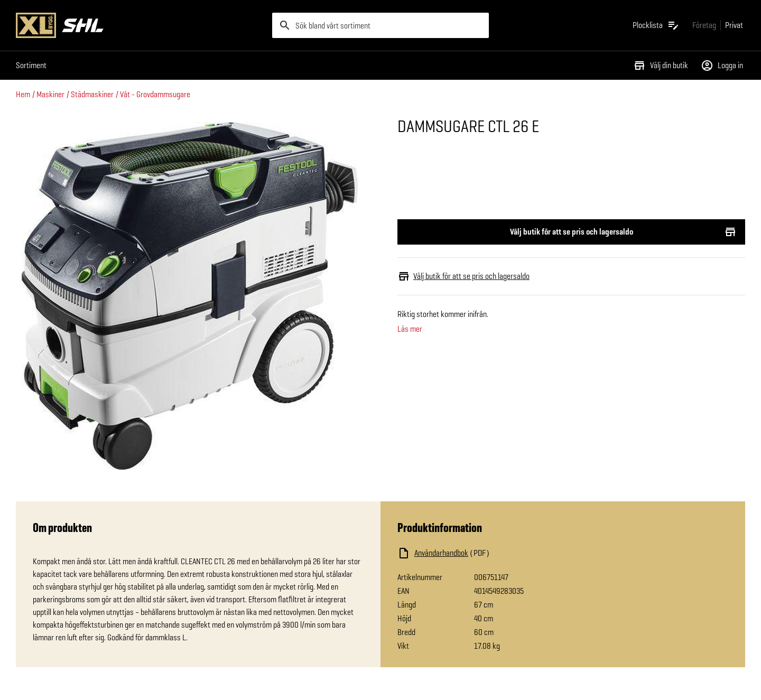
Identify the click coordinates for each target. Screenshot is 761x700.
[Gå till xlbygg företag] (704, 25)
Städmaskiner (92, 94)
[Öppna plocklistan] (656, 25)
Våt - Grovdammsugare (155, 94)
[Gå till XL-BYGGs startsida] (140, 25)
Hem (23, 94)
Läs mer (410, 329)
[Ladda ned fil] (503, 553)
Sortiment (31, 65)
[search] (380, 25)
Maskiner (50, 94)
